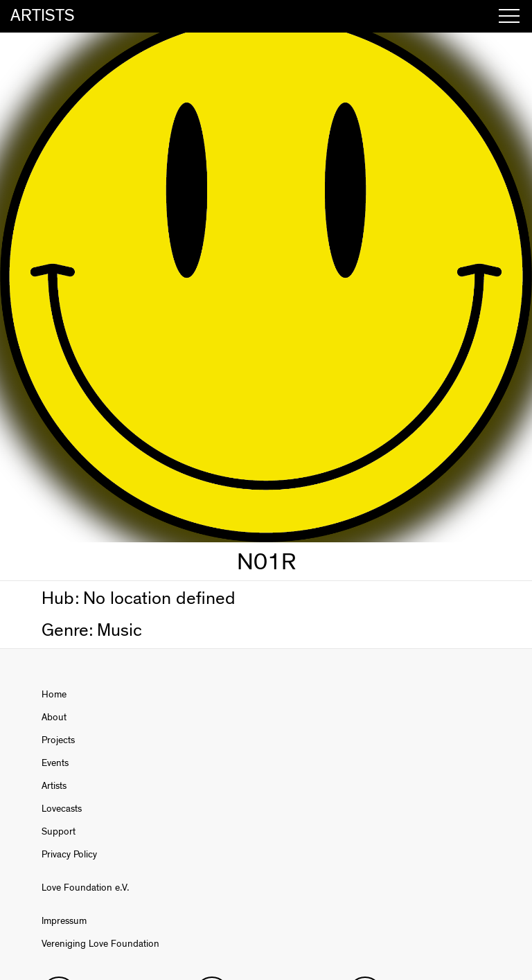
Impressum (64, 921)
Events (55, 763)
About (54, 718)
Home (54, 695)
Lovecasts (62, 809)
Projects (58, 740)
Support (59, 832)
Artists (54, 786)
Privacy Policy (69, 855)
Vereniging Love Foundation (100, 944)
